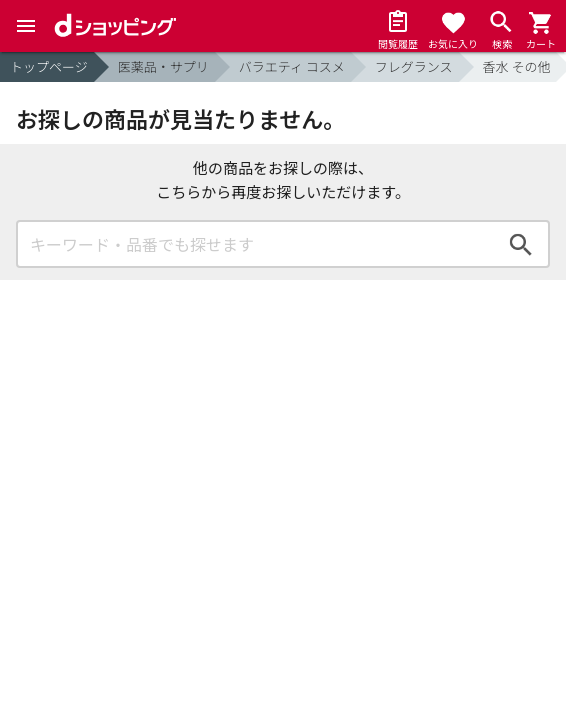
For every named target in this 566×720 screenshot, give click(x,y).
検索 (521, 244)
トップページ (49, 66)
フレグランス (414, 66)
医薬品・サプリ (163, 66)
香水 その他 (517, 66)
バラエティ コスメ (292, 66)
